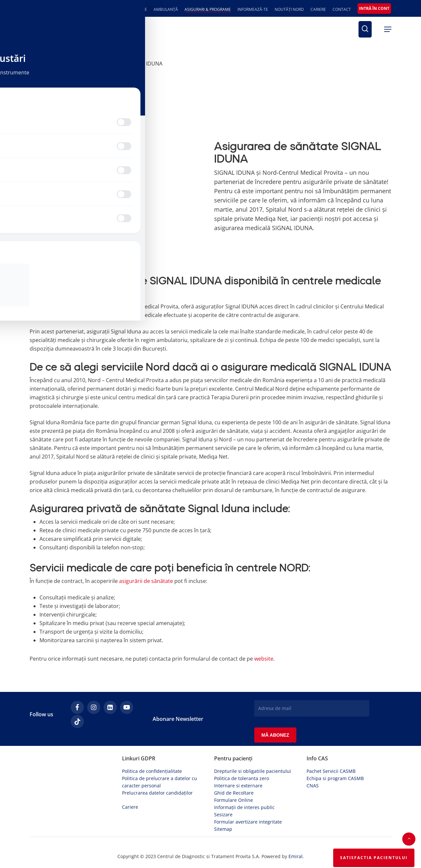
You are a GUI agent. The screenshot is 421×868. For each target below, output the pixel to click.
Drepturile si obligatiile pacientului (253, 768)
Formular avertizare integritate (248, 819)
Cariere (130, 804)
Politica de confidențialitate (152, 768)
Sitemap (223, 826)
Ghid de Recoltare (234, 790)
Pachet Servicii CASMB (331, 768)
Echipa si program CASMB (335, 775)
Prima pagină (46, 64)
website (264, 659)
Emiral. (296, 853)
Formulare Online (234, 797)
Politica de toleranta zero (242, 775)
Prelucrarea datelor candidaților (157, 790)
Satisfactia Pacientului (374, 858)
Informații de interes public (244, 804)
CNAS (313, 783)
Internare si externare (238, 783)
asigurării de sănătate (146, 581)
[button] (388, 29)
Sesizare (223, 812)
